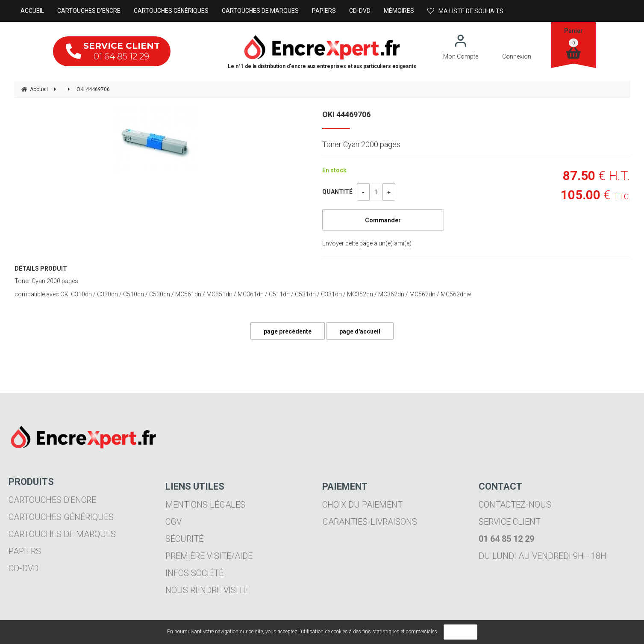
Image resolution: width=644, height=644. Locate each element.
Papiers (25, 551)
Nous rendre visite (207, 590)
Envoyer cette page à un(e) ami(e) (367, 243)
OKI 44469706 (346, 114)
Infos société (194, 573)
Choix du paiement (362, 505)
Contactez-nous (515, 505)
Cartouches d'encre (52, 500)
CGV (173, 522)
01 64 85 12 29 (113, 51)
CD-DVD (24, 568)
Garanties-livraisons (370, 522)
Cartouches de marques (62, 534)
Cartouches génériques (61, 517)
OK (460, 632)
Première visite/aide (209, 556)
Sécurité (184, 539)
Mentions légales (205, 505)
